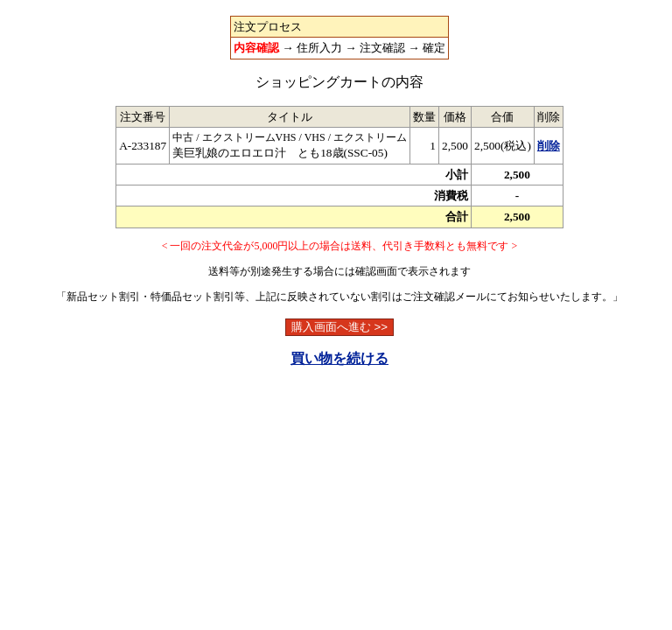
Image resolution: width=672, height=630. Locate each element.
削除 (549, 146)
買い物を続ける (339, 358)
